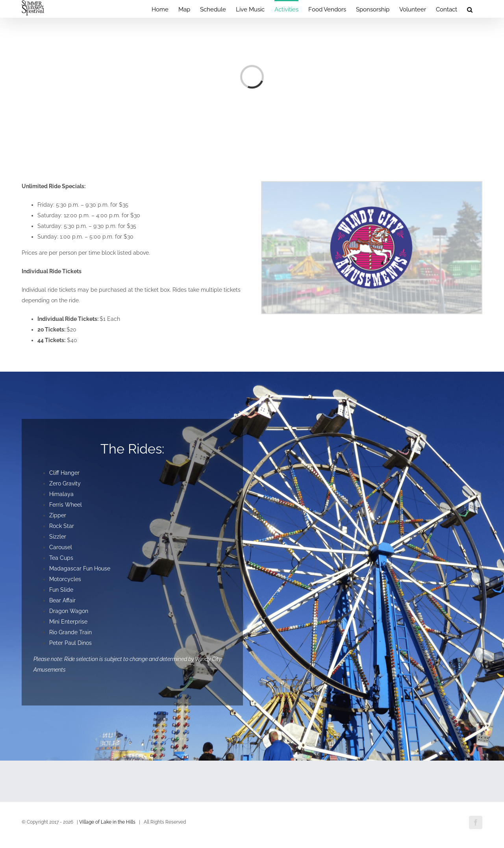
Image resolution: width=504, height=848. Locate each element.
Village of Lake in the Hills (107, 822)
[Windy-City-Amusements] (372, 185)
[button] (470, 9)
